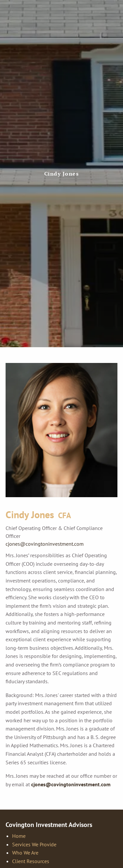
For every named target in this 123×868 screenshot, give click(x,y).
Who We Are (25, 853)
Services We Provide (34, 844)
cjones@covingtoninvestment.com (45, 544)
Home (19, 836)
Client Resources (31, 861)
